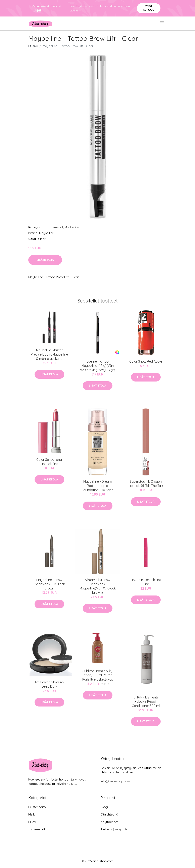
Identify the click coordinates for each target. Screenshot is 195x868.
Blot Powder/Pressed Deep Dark (49, 684)
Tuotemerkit (55, 227)
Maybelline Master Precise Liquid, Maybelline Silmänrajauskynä (49, 354)
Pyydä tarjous (149, 8)
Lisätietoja (45, 260)
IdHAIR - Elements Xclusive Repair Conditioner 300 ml (146, 701)
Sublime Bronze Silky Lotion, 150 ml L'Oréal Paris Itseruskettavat (97, 675)
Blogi (104, 807)
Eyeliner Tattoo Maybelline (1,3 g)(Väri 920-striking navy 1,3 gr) (98, 366)
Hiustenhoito (37, 807)
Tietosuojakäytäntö (114, 829)
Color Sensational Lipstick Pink (49, 462)
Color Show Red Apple (146, 361)
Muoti (32, 822)
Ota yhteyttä (109, 814)
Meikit (32, 814)
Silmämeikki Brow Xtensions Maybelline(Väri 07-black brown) (98, 586)
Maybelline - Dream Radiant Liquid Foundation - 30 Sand (97, 486)
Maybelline (72, 227)
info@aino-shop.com (115, 781)
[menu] (162, 23)
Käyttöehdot (109, 822)
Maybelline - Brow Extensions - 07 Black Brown (49, 584)
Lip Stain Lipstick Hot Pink (146, 582)
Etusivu (33, 46)
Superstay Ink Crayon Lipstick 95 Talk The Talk (146, 484)
